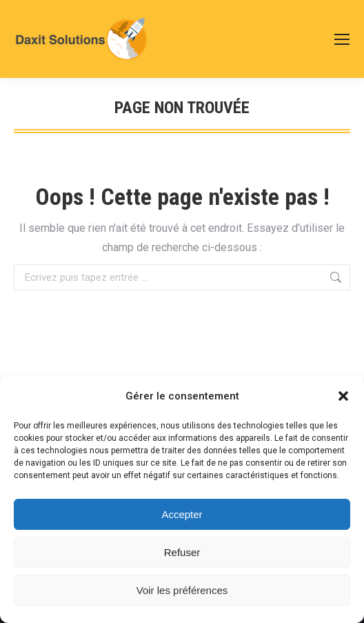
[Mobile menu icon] (342, 39)
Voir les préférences (182, 590)
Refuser (182, 552)
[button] (343, 396)
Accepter (182, 514)
